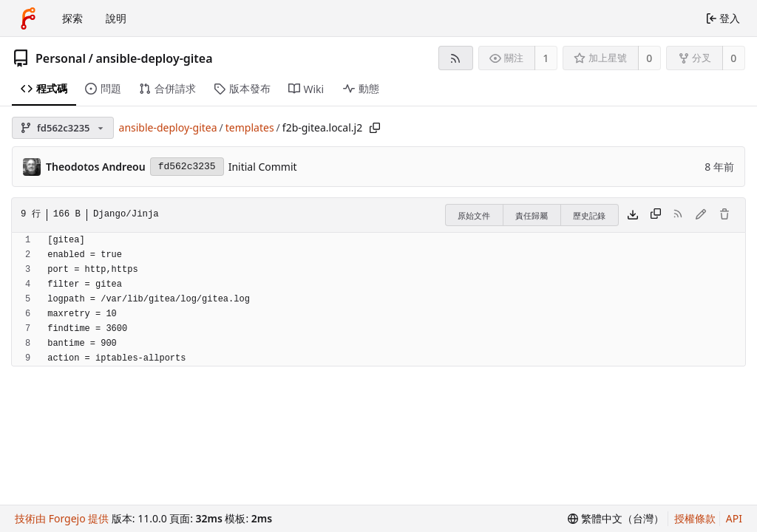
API (734, 518)
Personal (61, 58)
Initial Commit (263, 167)
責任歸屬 (532, 215)
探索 (72, 18)
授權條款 (695, 518)
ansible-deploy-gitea (154, 58)
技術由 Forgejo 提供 (62, 518)
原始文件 (474, 215)
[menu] (616, 519)
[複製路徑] (375, 128)
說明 (116, 18)
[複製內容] (656, 215)
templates (250, 127)
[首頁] (28, 18)
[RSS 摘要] (456, 58)
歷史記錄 (589, 215)
